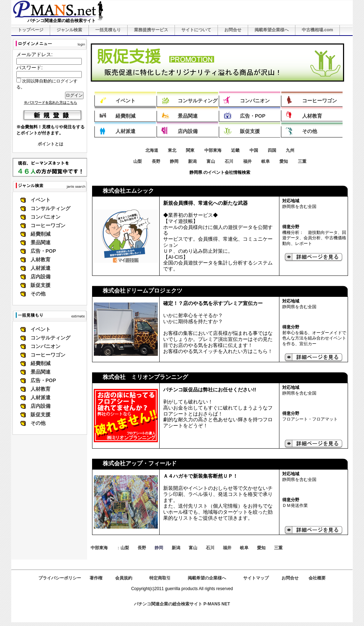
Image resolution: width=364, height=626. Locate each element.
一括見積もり (108, 30)
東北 (172, 150)
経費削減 (41, 234)
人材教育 (41, 260)
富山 (211, 161)
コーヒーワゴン (48, 225)
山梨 (138, 161)
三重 (302, 161)
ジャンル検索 (69, 30)
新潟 (192, 161)
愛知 (284, 161)
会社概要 (317, 578)
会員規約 (124, 578)
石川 (229, 161)
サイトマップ (256, 578)
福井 (247, 161)
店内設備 (41, 277)
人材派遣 (41, 268)
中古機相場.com (317, 30)
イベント (41, 200)
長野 (156, 161)
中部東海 (213, 150)
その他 (38, 294)
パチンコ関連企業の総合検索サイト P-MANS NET (182, 604)
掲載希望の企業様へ (207, 578)
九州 (290, 150)
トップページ (31, 30)
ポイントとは (50, 144)
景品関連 (41, 242)
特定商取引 (160, 578)
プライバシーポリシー (60, 578)
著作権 (96, 578)
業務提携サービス (151, 30)
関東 (190, 150)
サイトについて (196, 30)
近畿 (235, 150)
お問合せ (233, 30)
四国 (272, 150)
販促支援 (41, 285)
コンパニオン (45, 217)
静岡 (174, 161)
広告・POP (43, 251)
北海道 (152, 150)
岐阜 (266, 161)
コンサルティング (50, 208)
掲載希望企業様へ (272, 30)
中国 (254, 150)
